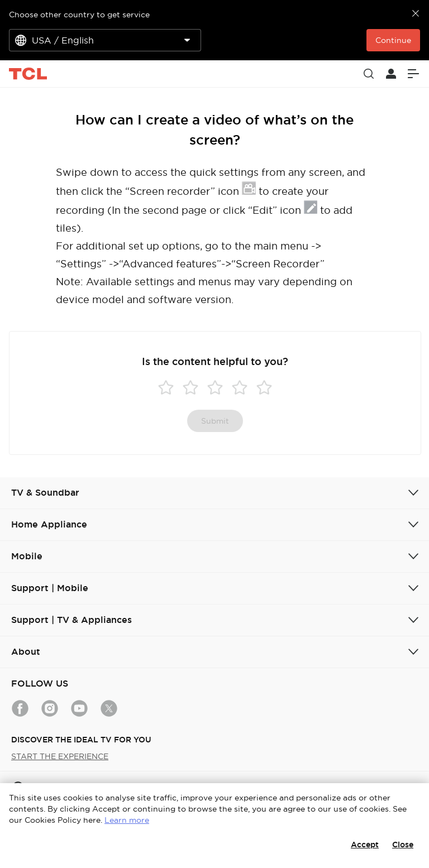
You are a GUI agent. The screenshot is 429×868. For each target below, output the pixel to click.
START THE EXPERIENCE (60, 756)
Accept (365, 845)
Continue (393, 40)
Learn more (127, 820)
